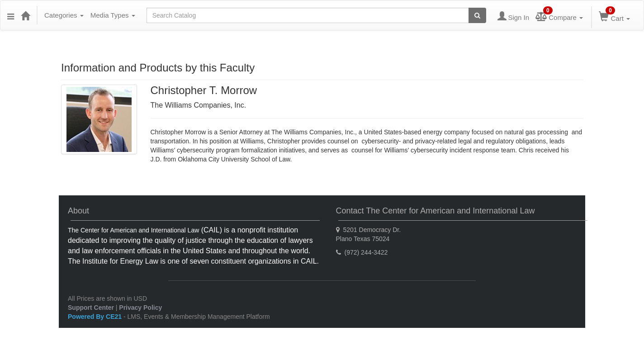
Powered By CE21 (96, 317)
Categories (64, 15)
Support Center (91, 308)
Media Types (113, 15)
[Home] (25, 15)
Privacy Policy (140, 308)
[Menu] (11, 15)
